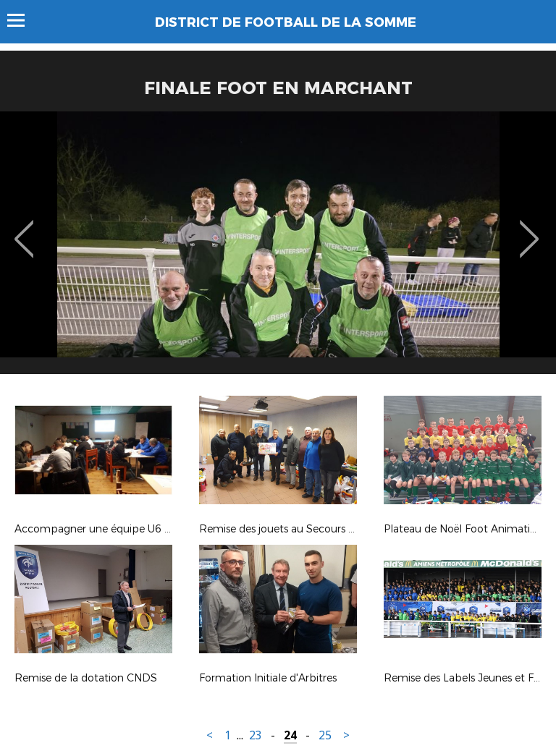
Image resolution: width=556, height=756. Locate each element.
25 (325, 735)
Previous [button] (24, 229)
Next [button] (530, 229)
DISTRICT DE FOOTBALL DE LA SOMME (286, 22)
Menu (23, 20)
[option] (278, 248)
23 (256, 735)
